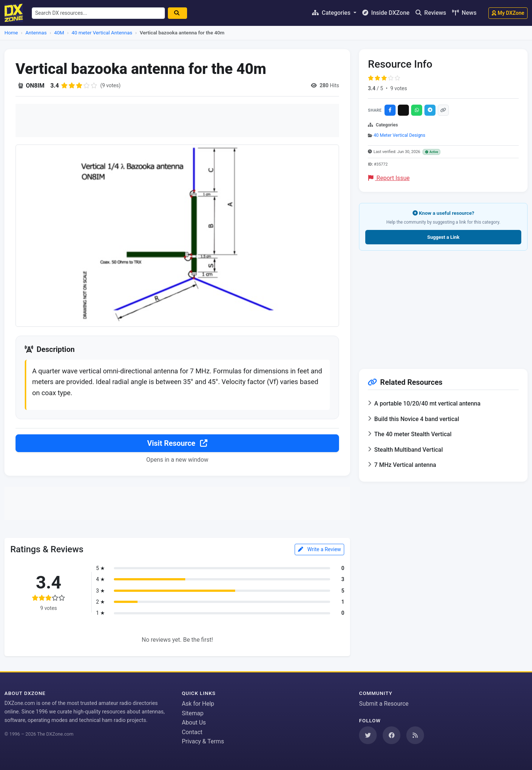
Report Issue (389, 178)
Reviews (431, 13)
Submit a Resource (384, 704)
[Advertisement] (177, 121)
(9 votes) (110, 85)
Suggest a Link (443, 237)
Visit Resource (177, 443)
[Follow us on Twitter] (368, 735)
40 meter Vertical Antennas (102, 33)
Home (11, 33)
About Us (194, 722)
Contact (192, 732)
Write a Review (320, 549)
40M (59, 33)
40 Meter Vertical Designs (399, 135)
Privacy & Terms (203, 741)
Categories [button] (332, 13)
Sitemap (193, 713)
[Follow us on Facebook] (392, 735)
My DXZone (508, 13)
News (464, 13)
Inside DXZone (386, 13)
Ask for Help (198, 704)
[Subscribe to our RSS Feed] (415, 735)
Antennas (36, 33)
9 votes (399, 88)
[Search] (177, 13)
